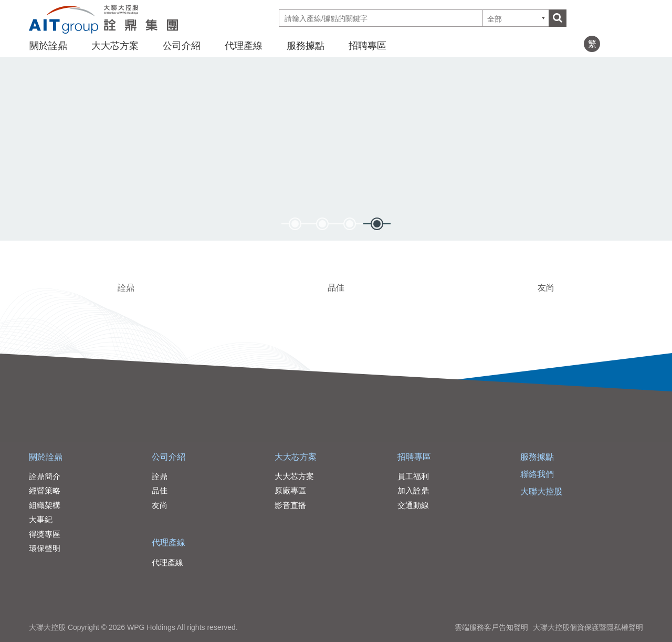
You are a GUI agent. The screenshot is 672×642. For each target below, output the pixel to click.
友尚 (546, 288)
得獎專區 (45, 534)
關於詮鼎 (48, 46)
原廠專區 (290, 490)
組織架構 (45, 505)
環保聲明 (45, 548)
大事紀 (41, 519)
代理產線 (244, 46)
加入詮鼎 (413, 490)
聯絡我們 (537, 474)
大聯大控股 (541, 491)
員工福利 (413, 476)
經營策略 (45, 490)
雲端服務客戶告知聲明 (491, 627)
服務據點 (306, 46)
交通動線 (413, 505)
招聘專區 (367, 46)
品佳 (336, 288)
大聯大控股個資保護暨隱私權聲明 (588, 627)
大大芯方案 (115, 46)
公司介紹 (182, 46)
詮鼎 (126, 288)
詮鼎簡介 (45, 476)
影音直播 (290, 505)
